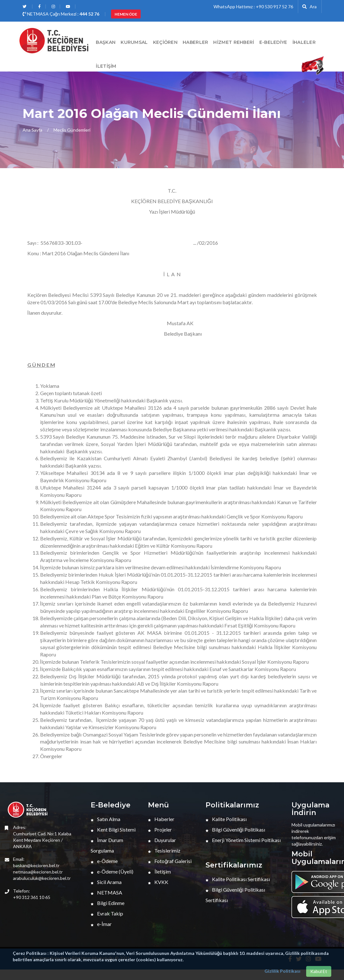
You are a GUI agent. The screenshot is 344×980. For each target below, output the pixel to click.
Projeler (160, 829)
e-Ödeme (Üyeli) (112, 871)
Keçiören (165, 42)
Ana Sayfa (32, 130)
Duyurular (162, 840)
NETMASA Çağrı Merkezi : (61, 14)
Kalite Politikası (226, 819)
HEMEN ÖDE (126, 14)
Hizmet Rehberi (234, 42)
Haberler (161, 819)
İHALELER (304, 42)
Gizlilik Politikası (282, 971)
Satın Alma (105, 819)
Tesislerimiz (164, 850)
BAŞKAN (106, 42)
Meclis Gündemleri (72, 130)
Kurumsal (134, 42)
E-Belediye (273, 42)
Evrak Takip (107, 913)
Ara (309, 7)
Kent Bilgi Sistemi (113, 829)
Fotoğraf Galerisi (170, 861)
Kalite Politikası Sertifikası (238, 879)
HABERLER (195, 42)
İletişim (106, 66)
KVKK (158, 882)
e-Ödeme (104, 861)
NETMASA (106, 892)
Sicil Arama (106, 882)
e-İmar (101, 924)
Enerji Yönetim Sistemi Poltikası (243, 840)
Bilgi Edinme (108, 903)
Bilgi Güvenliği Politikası (235, 829)
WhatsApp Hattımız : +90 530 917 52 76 (253, 7)
